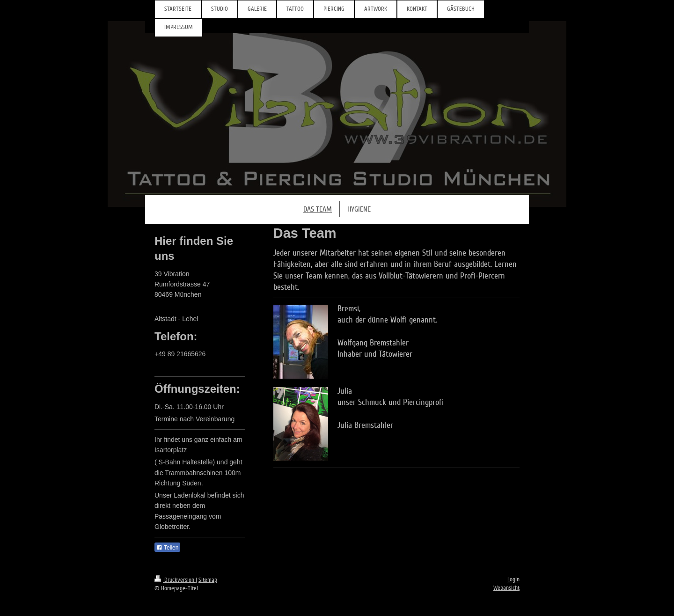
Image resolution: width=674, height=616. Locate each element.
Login (513, 579)
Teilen (167, 548)
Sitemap (208, 580)
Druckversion (175, 580)
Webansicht (506, 588)
